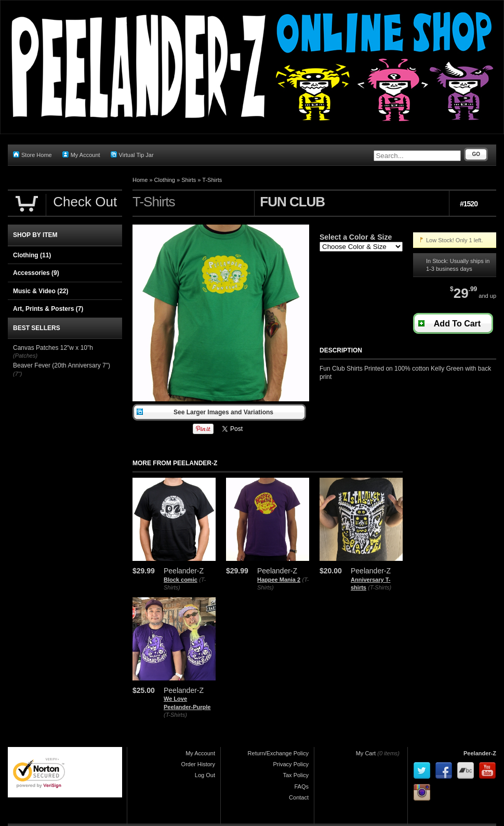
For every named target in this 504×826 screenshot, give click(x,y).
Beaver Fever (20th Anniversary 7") (62, 365)
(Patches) (25, 356)
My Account (81, 155)
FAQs (301, 786)
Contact (299, 797)
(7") (17, 374)
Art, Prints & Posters (48, 309)
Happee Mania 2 (279, 580)
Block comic (181, 580)
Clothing (165, 180)
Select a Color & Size (356, 237)
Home (140, 180)
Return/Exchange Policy (278, 753)
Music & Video (41, 291)
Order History (198, 764)
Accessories (36, 273)
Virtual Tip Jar (132, 155)
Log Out (205, 775)
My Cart (366, 753)
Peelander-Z (480, 753)
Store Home (32, 155)
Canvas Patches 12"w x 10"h (53, 348)
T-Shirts (212, 180)
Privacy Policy (291, 764)
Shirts (189, 180)
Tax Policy (296, 775)
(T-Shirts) (380, 587)
